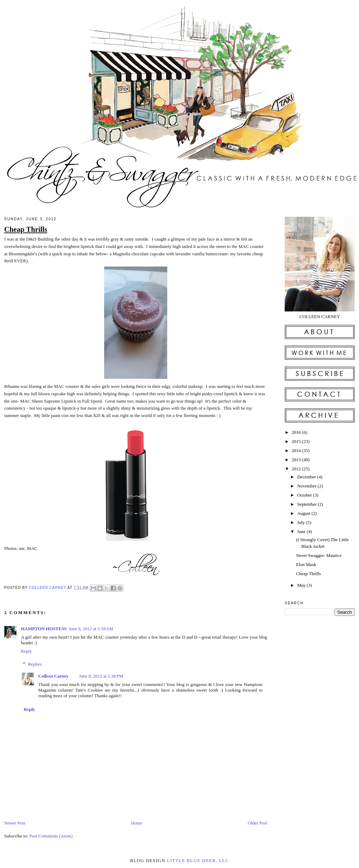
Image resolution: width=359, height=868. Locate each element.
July (302, 522)
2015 (297, 441)
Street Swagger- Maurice (319, 555)
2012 (297, 469)
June (302, 531)
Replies (35, 664)
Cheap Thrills (308, 574)
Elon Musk (306, 564)
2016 (297, 432)
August (304, 513)
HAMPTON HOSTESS (44, 629)
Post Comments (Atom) (51, 836)
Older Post (258, 823)
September (308, 504)
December (307, 477)
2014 (297, 450)
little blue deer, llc (198, 860)
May (302, 585)
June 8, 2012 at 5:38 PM (101, 676)
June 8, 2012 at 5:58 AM (91, 629)
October (305, 495)
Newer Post (15, 823)
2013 (297, 460)
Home (137, 823)
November (307, 486)
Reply (26, 651)
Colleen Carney (48, 588)
